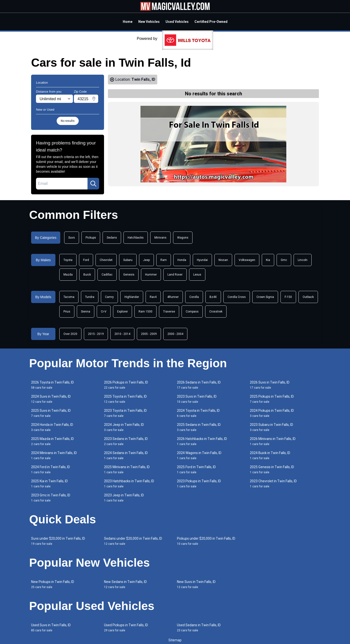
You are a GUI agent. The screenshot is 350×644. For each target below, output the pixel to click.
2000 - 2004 (175, 334)
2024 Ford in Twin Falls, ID (51, 470)
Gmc (284, 260)
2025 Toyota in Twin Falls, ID (125, 399)
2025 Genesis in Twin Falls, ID (272, 470)
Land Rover (175, 275)
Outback (308, 297)
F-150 (288, 297)
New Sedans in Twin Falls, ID (125, 584)
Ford (86, 260)
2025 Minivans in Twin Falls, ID (127, 470)
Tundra (90, 297)
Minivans (160, 238)
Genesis (129, 275)
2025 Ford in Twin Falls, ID (196, 470)
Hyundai (202, 260)
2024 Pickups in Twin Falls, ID (272, 413)
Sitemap (175, 640)
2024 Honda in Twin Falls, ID (52, 427)
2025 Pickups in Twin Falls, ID (272, 399)
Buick (87, 275)
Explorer (122, 312)
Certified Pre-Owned (211, 22)
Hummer (151, 275)
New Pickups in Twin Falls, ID (53, 584)
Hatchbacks (136, 238)
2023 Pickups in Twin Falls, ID (199, 484)
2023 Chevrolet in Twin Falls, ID (273, 484)
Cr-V (104, 312)
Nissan (223, 260)
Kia (268, 260)
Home (128, 22)
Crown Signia (265, 297)
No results (68, 121)
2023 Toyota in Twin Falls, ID (125, 413)
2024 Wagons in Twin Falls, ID (199, 455)
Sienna (86, 312)
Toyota (68, 260)
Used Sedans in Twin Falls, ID (199, 628)
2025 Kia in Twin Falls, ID (49, 484)
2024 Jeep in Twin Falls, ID (124, 427)
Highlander (132, 297)
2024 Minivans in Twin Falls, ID (54, 455)
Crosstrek (216, 312)
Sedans (112, 238)
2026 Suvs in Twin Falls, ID (270, 385)
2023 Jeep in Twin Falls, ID (124, 498)
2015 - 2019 (96, 334)
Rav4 (153, 297)
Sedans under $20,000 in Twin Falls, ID (133, 541)
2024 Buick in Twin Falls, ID (270, 455)
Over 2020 (70, 334)
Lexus (197, 275)
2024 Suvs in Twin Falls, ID (51, 399)
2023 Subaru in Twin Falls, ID (271, 427)
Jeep (146, 260)
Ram (164, 260)
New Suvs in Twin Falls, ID (196, 584)
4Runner (173, 297)
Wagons (183, 238)
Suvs (72, 238)
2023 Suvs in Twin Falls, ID (197, 399)
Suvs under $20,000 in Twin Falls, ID (58, 541)
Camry (109, 297)
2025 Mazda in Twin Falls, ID (52, 441)
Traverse (169, 312)
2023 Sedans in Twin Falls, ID (126, 441)
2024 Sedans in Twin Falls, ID (126, 455)
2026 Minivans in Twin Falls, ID (273, 441)
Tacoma (69, 297)
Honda (182, 260)
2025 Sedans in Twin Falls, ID (199, 427)
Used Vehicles (177, 22)
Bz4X (213, 297)
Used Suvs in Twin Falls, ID (51, 628)
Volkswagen (247, 260)
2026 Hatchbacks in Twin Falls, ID (202, 441)
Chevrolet (106, 260)
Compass (192, 312)
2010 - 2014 (122, 334)
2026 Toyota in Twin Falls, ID (52, 385)
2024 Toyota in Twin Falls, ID (198, 413)
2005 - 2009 (149, 334)
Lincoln (303, 260)
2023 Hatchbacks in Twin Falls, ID (129, 484)
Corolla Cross (237, 297)
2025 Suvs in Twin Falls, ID (51, 413)
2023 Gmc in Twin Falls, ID (51, 498)
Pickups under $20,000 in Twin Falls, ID (206, 541)
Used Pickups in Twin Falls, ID (126, 628)
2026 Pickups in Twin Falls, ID (126, 385)
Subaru (128, 260)
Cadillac (107, 275)
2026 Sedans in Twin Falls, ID (199, 385)
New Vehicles (149, 22)
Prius (67, 312)
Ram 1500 (145, 312)
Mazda (68, 275)
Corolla (194, 297)
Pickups (91, 238)
